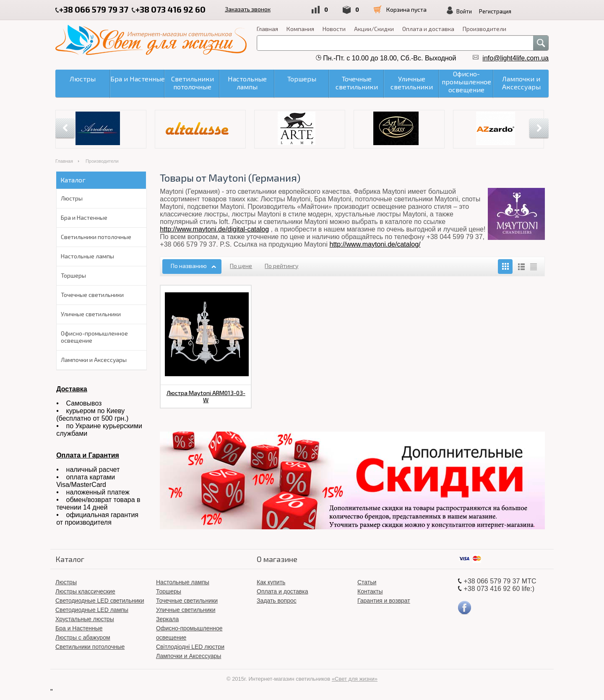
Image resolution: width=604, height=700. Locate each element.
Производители (484, 29)
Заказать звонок (248, 9)
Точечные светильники (92, 295)
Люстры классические (85, 591)
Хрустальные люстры (85, 619)
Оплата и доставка (428, 29)
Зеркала (167, 619)
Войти (464, 11)
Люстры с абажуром (83, 638)
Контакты (370, 591)
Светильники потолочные (96, 237)
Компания (300, 29)
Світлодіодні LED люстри (190, 647)
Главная (267, 29)
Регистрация (495, 11)
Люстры (72, 198)
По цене (241, 266)
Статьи (367, 582)
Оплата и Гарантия (88, 455)
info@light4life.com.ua (515, 58)
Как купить (271, 582)
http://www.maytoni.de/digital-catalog (214, 229)
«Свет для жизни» (355, 679)
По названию (189, 266)
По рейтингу (281, 266)
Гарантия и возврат (384, 601)
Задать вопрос (277, 601)
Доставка (72, 389)
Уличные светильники (91, 314)
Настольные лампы (87, 256)
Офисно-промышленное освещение (94, 337)
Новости (334, 29)
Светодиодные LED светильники (100, 601)
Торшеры (73, 275)
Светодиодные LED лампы (92, 610)
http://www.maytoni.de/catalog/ (375, 244)
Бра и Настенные (84, 217)
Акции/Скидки (374, 29)
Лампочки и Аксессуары (94, 360)
